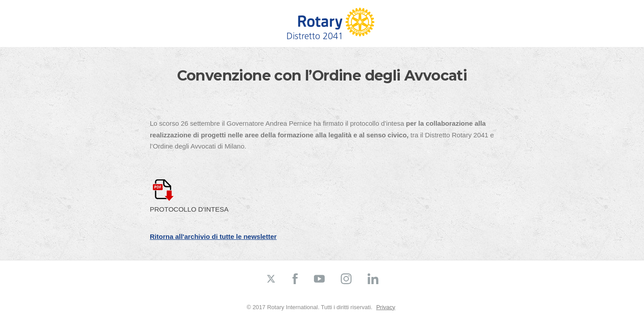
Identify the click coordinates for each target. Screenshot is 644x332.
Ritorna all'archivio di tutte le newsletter (213, 236)
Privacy (386, 307)
